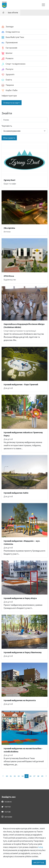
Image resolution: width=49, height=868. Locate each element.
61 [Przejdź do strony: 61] (11, 776)
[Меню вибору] (43, 5)
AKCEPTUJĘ (39, 862)
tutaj (41, 847)
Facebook (7, 802)
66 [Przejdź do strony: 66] (30, 776)
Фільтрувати (9, 138)
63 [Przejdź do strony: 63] (19, 776)
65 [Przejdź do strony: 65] (27, 776)
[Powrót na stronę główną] (3, 13)
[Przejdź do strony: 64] (3, 776)
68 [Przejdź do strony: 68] (38, 776)
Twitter (6, 807)
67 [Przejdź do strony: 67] (34, 776)
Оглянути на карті (12, 103)
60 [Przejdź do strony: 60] (7, 776)
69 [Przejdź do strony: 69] (42, 776)
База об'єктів (13, 13)
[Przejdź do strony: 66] (46, 776)
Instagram (7, 817)
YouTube (6, 812)
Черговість (7, 126)
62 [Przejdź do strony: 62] (15, 776)
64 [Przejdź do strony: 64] (23, 776)
